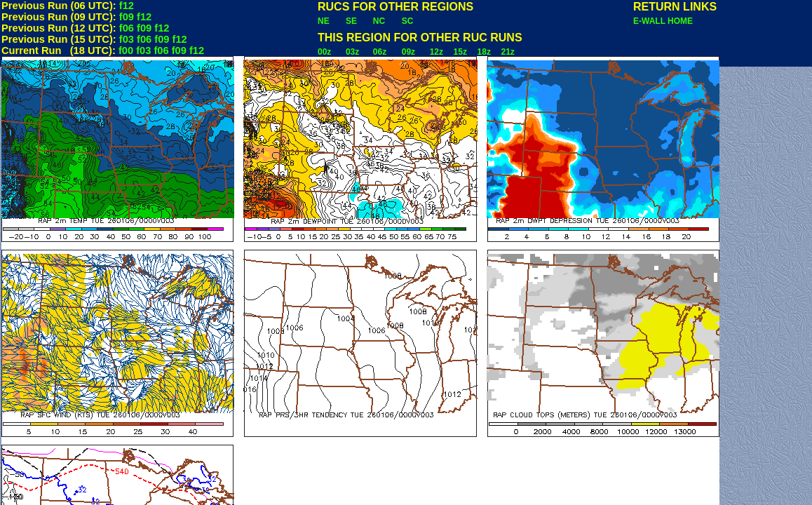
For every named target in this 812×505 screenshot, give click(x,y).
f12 (127, 6)
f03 (127, 39)
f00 (126, 50)
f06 (127, 28)
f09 (127, 17)
